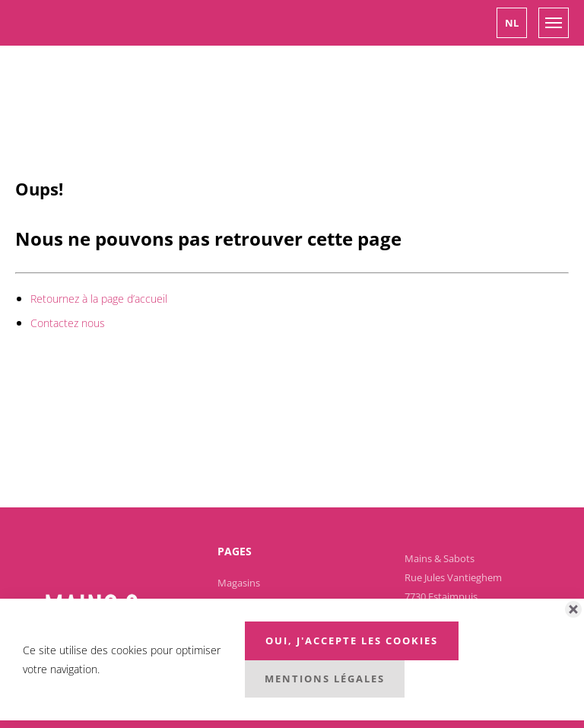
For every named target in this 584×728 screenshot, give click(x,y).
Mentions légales (325, 679)
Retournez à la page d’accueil (99, 299)
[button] (512, 23)
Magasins (239, 583)
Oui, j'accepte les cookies (352, 641)
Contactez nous (68, 323)
